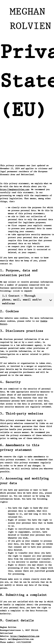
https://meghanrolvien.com (14, 190)
